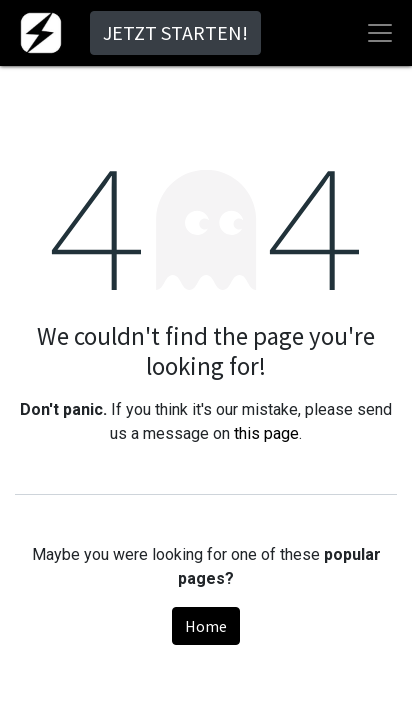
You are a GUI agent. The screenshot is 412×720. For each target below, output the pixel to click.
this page (266, 433)
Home (206, 626)
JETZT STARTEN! (175, 32)
